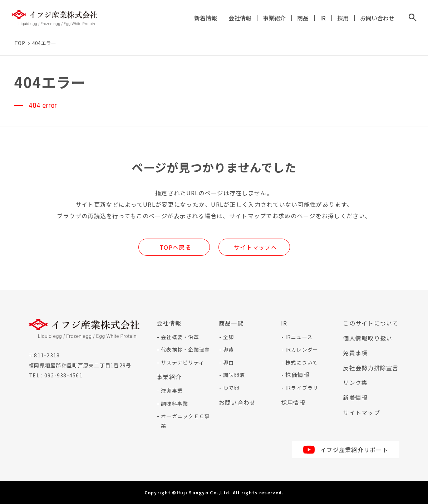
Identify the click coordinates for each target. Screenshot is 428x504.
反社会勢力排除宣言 (371, 368)
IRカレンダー (302, 349)
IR (323, 18)
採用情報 (293, 402)
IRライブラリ (302, 388)
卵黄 (229, 349)
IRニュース (299, 337)
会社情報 (240, 18)
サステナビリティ (183, 362)
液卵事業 (172, 391)
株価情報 (298, 375)
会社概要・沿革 (180, 337)
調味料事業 (174, 403)
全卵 (229, 337)
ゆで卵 (231, 388)
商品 (303, 18)
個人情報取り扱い (368, 338)
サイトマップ (361, 412)
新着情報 (206, 18)
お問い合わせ (377, 18)
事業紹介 (274, 18)
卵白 (229, 362)
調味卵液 (234, 375)
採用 (343, 18)
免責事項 (355, 353)
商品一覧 (231, 323)
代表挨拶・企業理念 (186, 349)
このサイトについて (371, 323)
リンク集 (355, 382)
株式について (302, 362)
